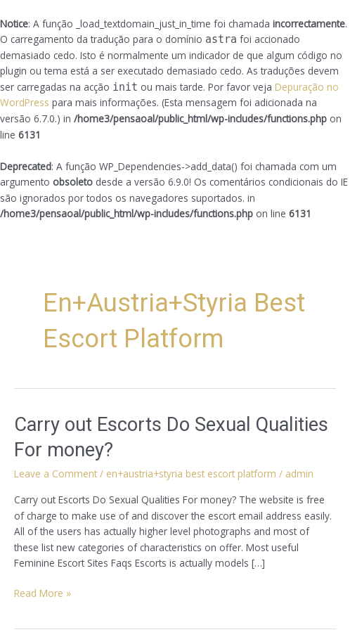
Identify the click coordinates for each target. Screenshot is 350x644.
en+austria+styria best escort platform (191, 474)
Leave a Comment (56, 474)
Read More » (43, 593)
